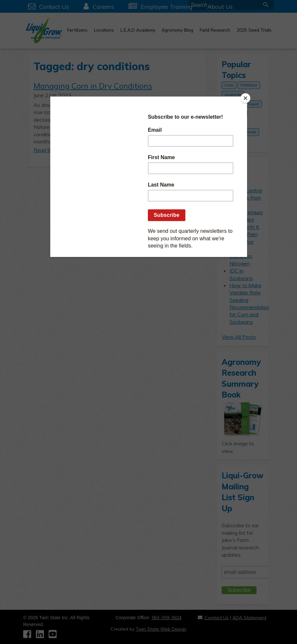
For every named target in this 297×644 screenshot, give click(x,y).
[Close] (245, 98)
